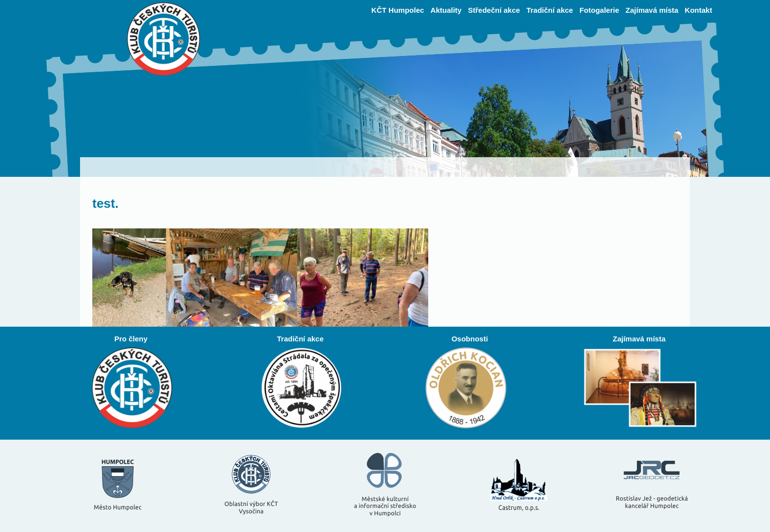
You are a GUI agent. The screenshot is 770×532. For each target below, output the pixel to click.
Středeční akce (494, 10)
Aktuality (446, 10)
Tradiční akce (550, 10)
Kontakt (698, 10)
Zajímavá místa (652, 10)
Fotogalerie (599, 10)
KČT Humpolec (398, 10)
